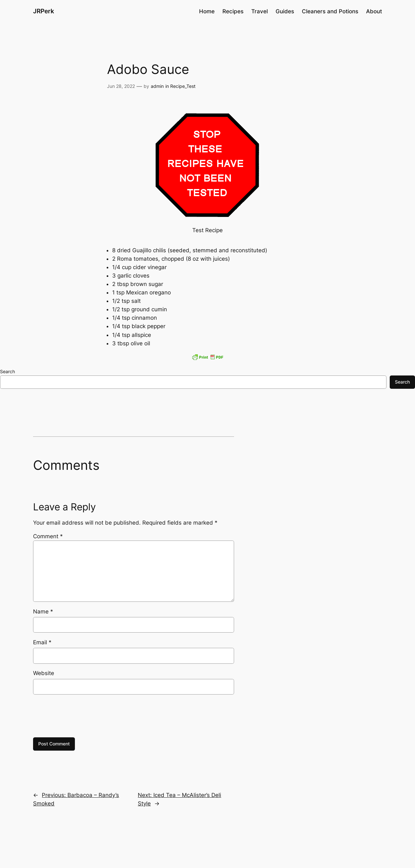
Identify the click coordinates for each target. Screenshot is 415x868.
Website (44, 673)
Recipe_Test (183, 86)
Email (42, 642)
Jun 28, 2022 (121, 86)
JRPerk (44, 11)
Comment (48, 536)
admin (157, 86)
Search (7, 371)
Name (43, 612)
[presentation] (82, 716)
